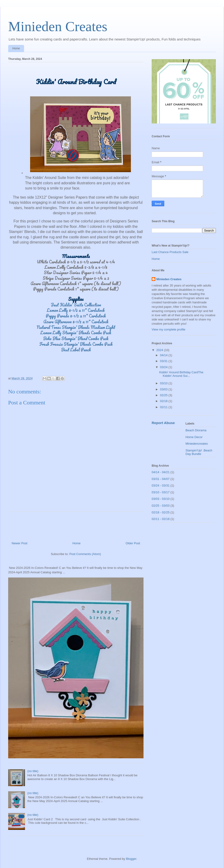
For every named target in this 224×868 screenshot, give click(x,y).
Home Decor (194, 437)
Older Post (133, 543)
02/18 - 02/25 (161, 512)
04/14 (164, 355)
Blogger (131, 859)
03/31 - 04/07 (161, 479)
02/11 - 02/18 (161, 519)
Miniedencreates (197, 444)
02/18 (164, 401)
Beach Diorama (196, 430)
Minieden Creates (58, 26)
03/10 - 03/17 (161, 492)
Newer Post (19, 543)
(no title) (33, 771)
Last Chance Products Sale (170, 252)
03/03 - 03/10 (161, 499)
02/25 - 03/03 (161, 506)
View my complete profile (168, 329)
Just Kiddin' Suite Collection (76, 305)
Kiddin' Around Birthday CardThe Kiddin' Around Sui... (181, 374)
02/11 (164, 407)
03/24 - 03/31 (161, 485)
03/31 (164, 361)
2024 (160, 350)
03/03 (164, 389)
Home (16, 48)
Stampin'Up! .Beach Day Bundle (199, 452)
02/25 (164, 395)
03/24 (164, 367)
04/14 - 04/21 (161, 472)
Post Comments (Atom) (85, 554)
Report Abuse (163, 423)
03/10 (164, 383)
